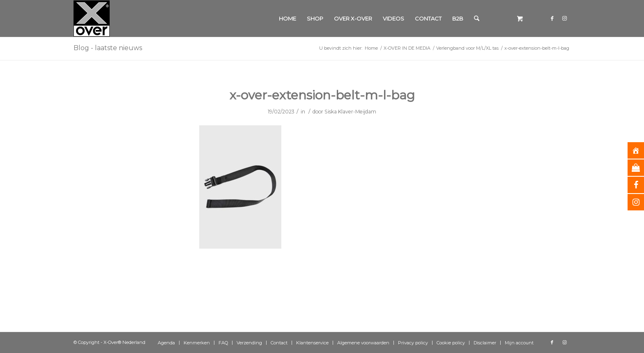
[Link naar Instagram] (564, 18)
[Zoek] (477, 18)
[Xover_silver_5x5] (92, 18)
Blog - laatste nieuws (108, 48)
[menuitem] (287, 18)
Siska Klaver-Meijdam (350, 112)
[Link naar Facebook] (552, 18)
